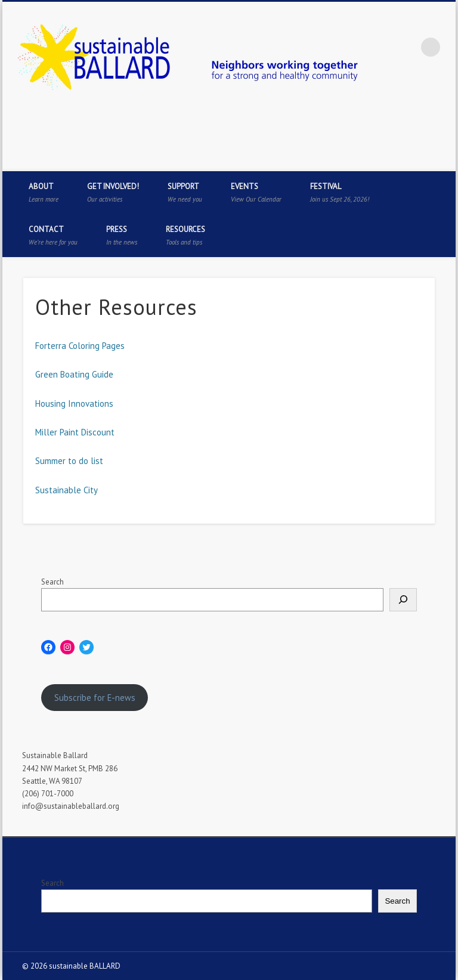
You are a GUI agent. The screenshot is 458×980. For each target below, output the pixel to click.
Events (256, 192)
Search (52, 582)
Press (122, 235)
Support (185, 192)
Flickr (442, 158)
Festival (340, 192)
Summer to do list (69, 461)
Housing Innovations (74, 404)
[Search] (403, 600)
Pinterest (418, 158)
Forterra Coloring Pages (80, 346)
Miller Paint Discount (75, 432)
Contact (53, 235)
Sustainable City (66, 490)
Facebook (369, 158)
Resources (185, 235)
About (44, 192)
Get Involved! (113, 192)
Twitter (394, 158)
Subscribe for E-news (95, 698)
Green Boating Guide (74, 374)
